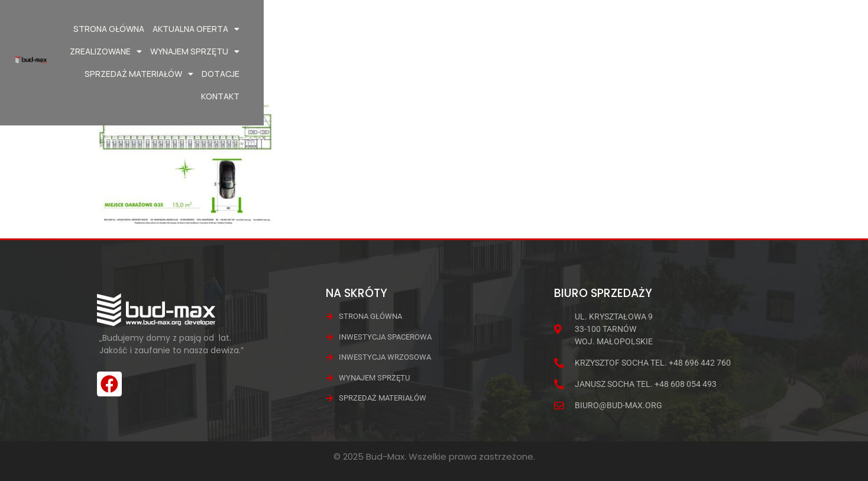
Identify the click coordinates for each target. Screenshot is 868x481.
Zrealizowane (480, 29)
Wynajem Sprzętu (569, 29)
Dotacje (757, 29)
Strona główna (306, 29)
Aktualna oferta (393, 29)
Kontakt (803, 29)
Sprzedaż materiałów (676, 29)
